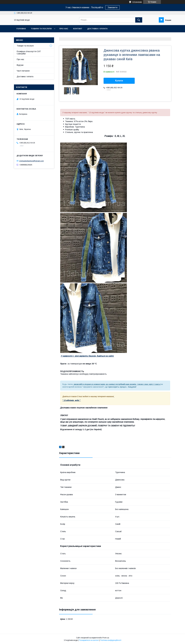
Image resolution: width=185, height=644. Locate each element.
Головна (21, 29)
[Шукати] (139, 20)
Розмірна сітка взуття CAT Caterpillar (29, 53)
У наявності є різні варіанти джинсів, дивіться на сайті (87, 356)
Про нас (64, 29)
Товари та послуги (41, 29)
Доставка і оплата (97, 29)
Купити (119, 81)
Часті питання (23, 71)
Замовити (112, 7)
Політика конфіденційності (111, 640)
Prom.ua (106, 638)
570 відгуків (137, 2)
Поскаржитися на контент (89, 640)
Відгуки (20, 65)
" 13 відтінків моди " (72, 400)
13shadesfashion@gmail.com (32, 161)
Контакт (78, 29)
